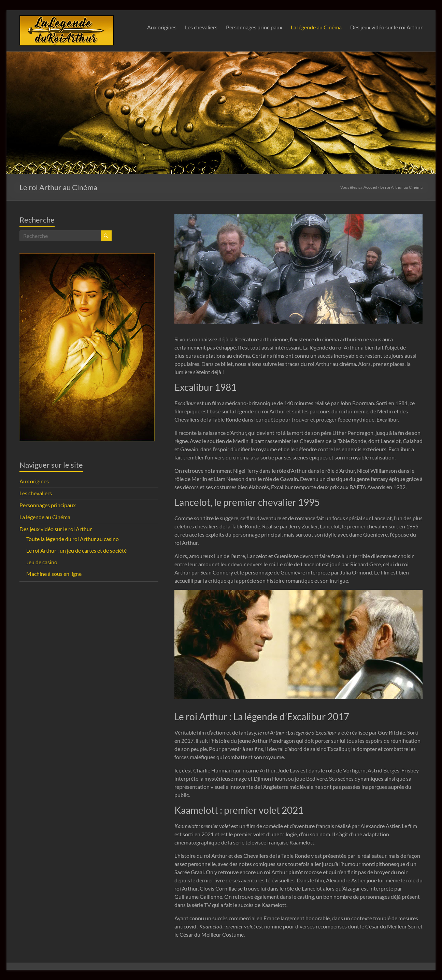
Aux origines (162, 27)
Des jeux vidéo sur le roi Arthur (386, 27)
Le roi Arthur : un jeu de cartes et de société (76, 550)
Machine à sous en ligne (54, 574)
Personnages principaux (254, 27)
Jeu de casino (42, 562)
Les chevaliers (201, 27)
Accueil (370, 187)
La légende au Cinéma (316, 27)
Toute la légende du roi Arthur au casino (73, 539)
